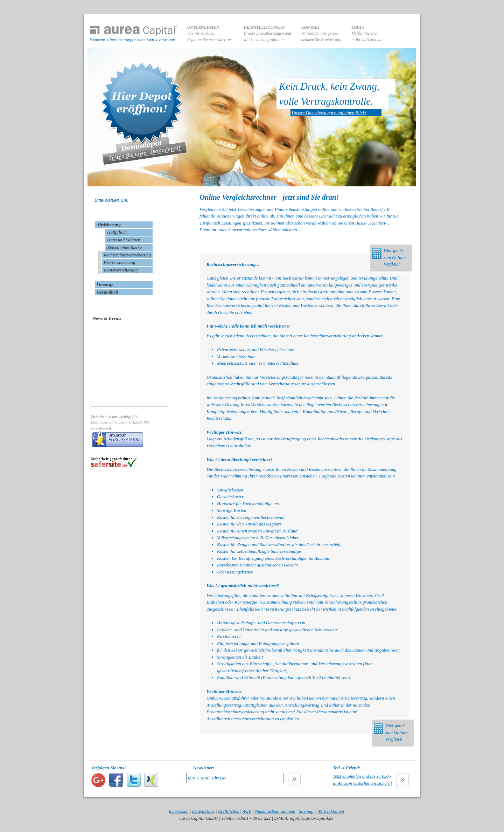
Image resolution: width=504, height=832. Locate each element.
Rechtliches (229, 811)
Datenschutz (203, 811)
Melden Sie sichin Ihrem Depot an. (367, 34)
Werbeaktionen (331, 811)
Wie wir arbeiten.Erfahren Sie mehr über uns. (210, 34)
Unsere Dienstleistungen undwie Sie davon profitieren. (267, 34)
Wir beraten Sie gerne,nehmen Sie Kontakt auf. (321, 34)
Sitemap (306, 811)
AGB (247, 811)
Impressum (179, 811)
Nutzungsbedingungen (275, 811)
